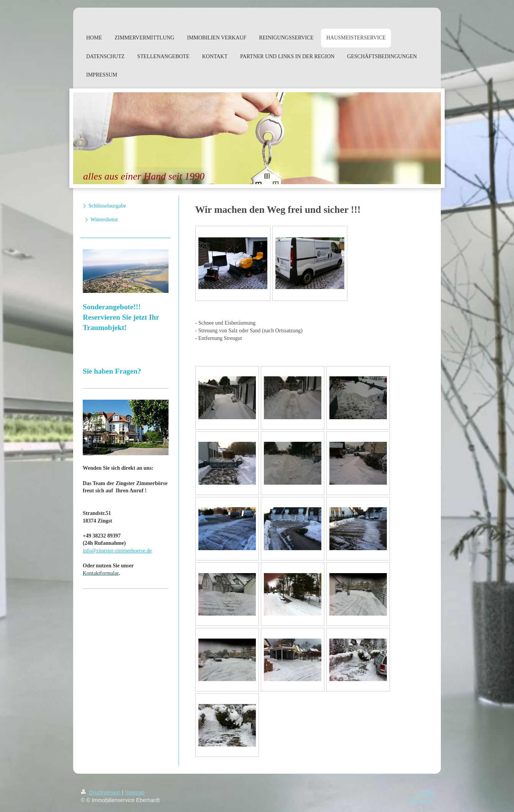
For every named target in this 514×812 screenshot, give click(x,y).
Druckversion (101, 792)
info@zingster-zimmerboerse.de (117, 551)
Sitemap (135, 792)
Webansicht (421, 800)
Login (427, 792)
